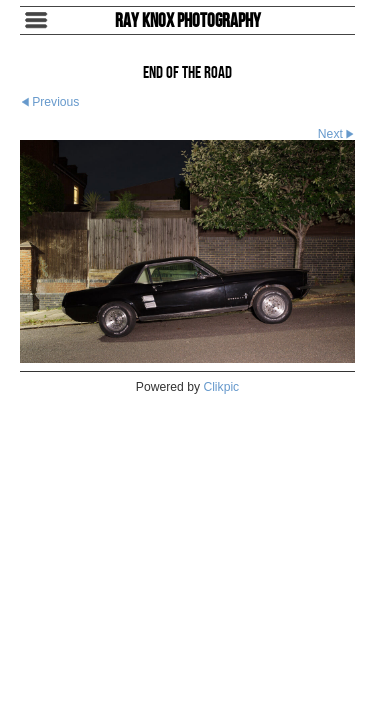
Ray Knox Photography (188, 20)
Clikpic (221, 387)
